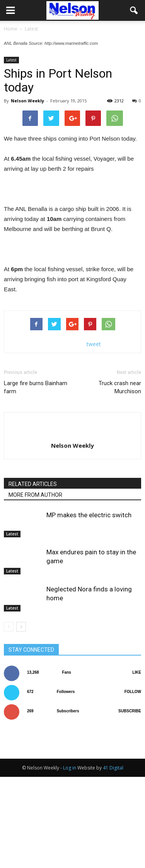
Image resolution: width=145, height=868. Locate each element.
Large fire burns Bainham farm (36, 478)
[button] (134, 10)
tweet (94, 435)
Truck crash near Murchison (120, 478)
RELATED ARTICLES (33, 575)
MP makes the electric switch (89, 606)
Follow (133, 783)
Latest (11, 151)
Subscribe (130, 802)
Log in (70, 859)
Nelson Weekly (27, 192)
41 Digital (113, 859)
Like (137, 764)
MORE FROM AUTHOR (35, 586)
